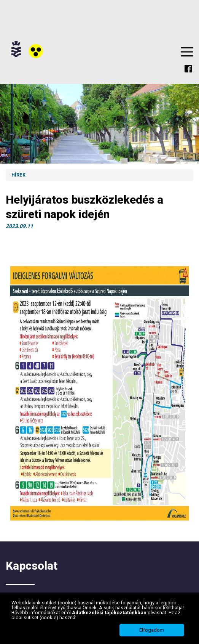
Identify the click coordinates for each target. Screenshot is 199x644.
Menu (187, 52)
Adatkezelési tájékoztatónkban (110, 613)
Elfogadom (152, 630)
